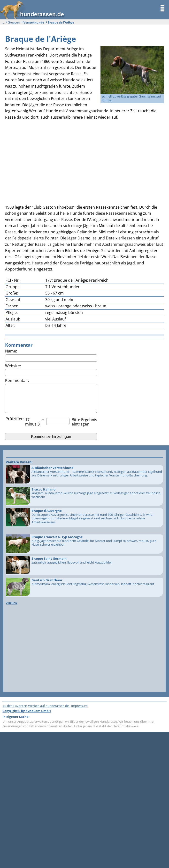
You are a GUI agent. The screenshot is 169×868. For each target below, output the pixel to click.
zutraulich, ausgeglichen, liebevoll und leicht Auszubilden (84, 566)
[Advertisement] (84, 161)
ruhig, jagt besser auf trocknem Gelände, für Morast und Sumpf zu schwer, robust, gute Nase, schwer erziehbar (84, 544)
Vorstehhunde (34, 22)
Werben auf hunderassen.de (49, 706)
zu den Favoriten (15, 706)
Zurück (12, 603)
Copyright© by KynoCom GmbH (27, 711)
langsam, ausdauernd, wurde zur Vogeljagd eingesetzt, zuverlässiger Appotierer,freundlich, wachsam (84, 496)
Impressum (79, 706)
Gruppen (14, 22)
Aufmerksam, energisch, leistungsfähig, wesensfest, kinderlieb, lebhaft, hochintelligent (84, 587)
